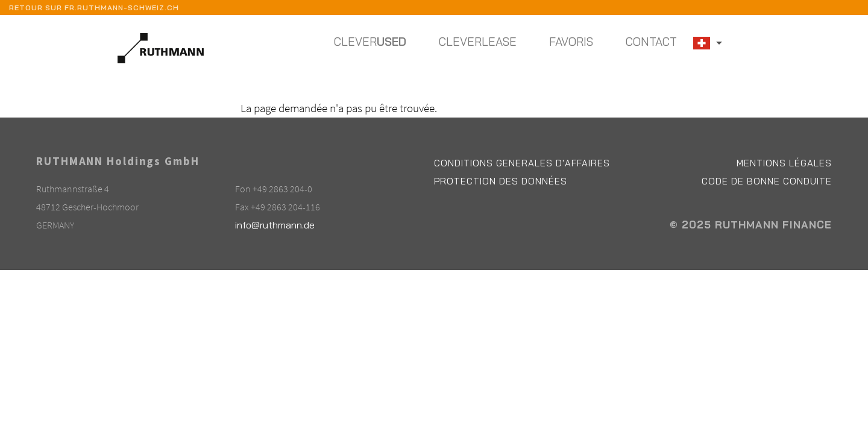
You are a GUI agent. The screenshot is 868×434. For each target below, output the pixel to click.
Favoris (571, 42)
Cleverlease (478, 42)
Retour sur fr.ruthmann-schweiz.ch (94, 8)
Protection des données (501, 181)
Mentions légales (784, 163)
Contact (651, 42)
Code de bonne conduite (767, 181)
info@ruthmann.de (275, 225)
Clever (370, 42)
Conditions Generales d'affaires (522, 163)
